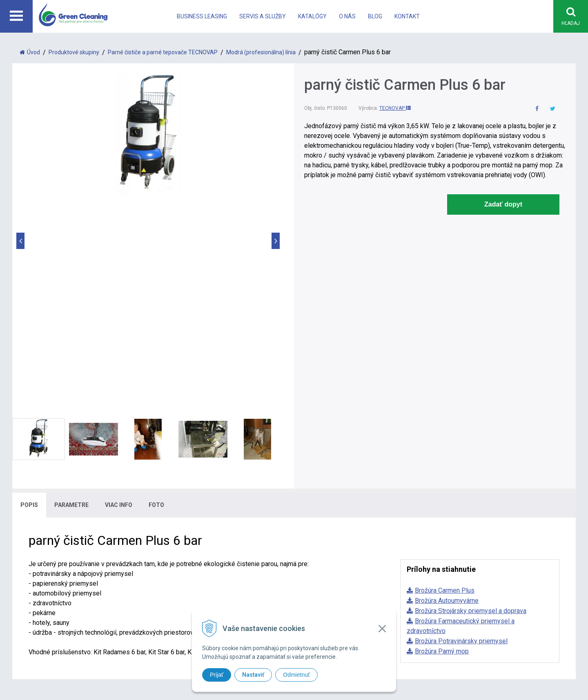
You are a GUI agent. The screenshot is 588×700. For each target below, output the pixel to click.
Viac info (119, 293)
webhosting (365, 599)
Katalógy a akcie (440, 532)
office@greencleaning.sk (206, 561)
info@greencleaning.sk (204, 552)
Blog (375, 16)
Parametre (71, 293)
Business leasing (202, 16)
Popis (29, 293)
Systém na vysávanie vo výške (338, 552)
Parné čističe (313, 522)
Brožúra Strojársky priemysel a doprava (471, 399)
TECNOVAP (395, 108)
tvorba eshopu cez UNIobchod (315, 599)
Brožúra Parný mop (442, 439)
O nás (347, 16)
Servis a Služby (263, 16)
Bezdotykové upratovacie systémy (344, 532)
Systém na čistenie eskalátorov (339, 542)
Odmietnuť (296, 675)
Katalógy (312, 16)
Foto (156, 293)
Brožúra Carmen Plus (445, 378)
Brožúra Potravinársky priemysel (461, 429)
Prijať (217, 675)
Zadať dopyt (503, 204)
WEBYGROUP (421, 599)
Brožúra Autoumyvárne (447, 388)
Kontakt (407, 16)
